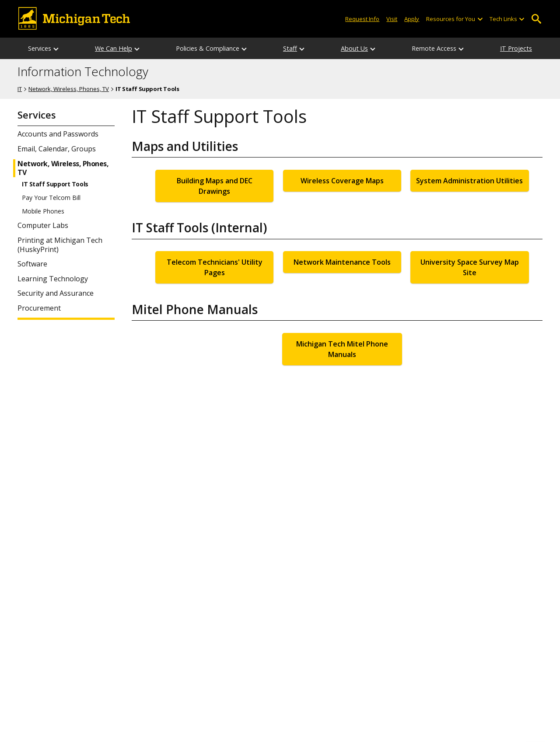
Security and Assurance (56, 293)
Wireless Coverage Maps (342, 181)
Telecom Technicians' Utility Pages (215, 267)
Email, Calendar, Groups (57, 149)
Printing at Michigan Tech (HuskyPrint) (60, 245)
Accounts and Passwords (58, 134)
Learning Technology (53, 279)
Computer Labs (43, 226)
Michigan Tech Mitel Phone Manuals (342, 349)
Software (32, 264)
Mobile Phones (43, 211)
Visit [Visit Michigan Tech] (392, 19)
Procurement (39, 308)
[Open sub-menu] (479, 19)
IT (20, 89)
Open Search (536, 19)
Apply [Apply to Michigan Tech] (412, 19)
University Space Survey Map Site (470, 267)
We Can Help (114, 48)
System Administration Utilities (469, 181)
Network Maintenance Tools (342, 262)
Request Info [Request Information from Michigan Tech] (362, 19)
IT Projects (516, 48)
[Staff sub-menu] (302, 48)
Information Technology (83, 72)
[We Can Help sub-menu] (137, 48)
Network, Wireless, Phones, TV (69, 89)
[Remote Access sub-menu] (462, 48)
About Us (354, 48)
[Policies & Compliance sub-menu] (245, 48)
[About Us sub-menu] (373, 48)
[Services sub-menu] (56, 48)
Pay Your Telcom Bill (51, 198)
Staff (290, 48)
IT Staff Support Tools (55, 184)
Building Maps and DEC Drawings (215, 186)
